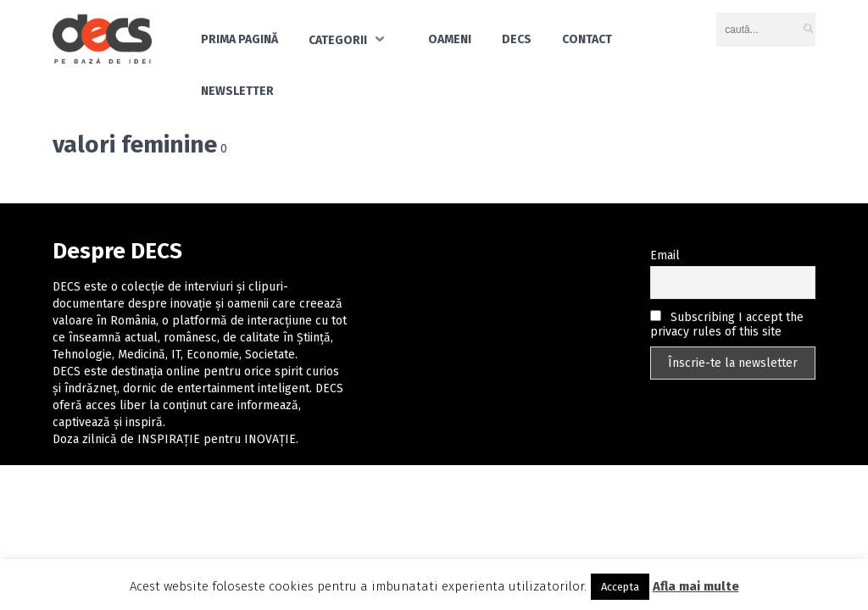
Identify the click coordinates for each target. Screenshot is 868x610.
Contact (587, 39)
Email (665, 255)
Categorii (338, 40)
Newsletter (237, 91)
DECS (517, 39)
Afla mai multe (696, 586)
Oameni (450, 39)
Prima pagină (239, 39)
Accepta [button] (620, 587)
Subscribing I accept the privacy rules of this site (727, 324)
